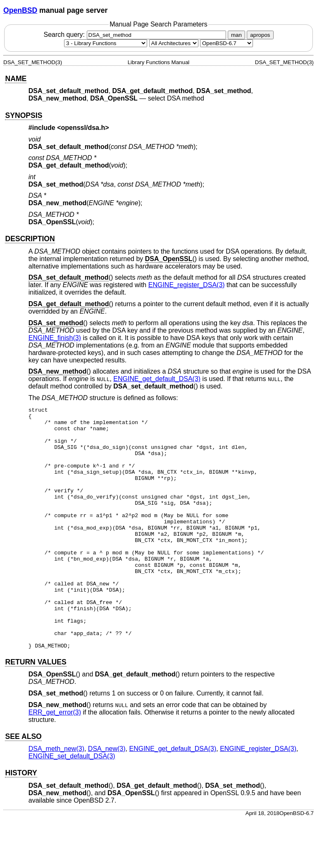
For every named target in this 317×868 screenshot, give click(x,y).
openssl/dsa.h (83, 128)
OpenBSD (20, 10)
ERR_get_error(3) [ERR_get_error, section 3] (55, 761)
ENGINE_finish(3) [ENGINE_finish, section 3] (55, 338)
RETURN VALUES (36, 710)
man (236, 35)
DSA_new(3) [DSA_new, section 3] (107, 797)
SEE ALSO (23, 785)
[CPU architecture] (174, 43)
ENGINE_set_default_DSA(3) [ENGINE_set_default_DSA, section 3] (72, 804)
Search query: (136, 35)
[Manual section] (106, 43)
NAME (16, 79)
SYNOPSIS (24, 115)
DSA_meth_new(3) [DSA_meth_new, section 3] (56, 797)
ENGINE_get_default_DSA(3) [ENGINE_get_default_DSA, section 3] (157, 379)
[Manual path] (226, 43)
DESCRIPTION (30, 239)
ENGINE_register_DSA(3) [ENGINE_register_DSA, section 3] (187, 285)
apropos (260, 35)
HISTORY (21, 821)
